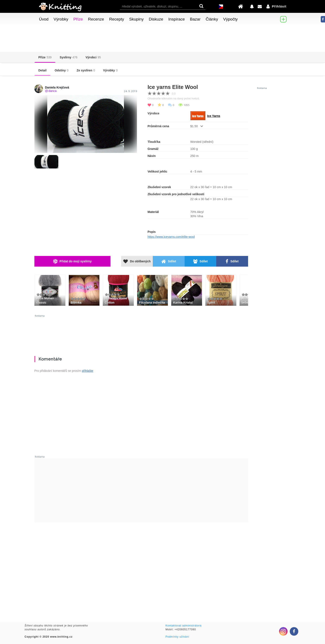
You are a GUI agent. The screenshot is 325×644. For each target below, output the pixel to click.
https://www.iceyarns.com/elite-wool (171, 237)
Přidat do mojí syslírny (72, 261)
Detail (43, 70)
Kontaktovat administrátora (183, 626)
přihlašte (87, 371)
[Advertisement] (141, 334)
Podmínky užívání (177, 637)
